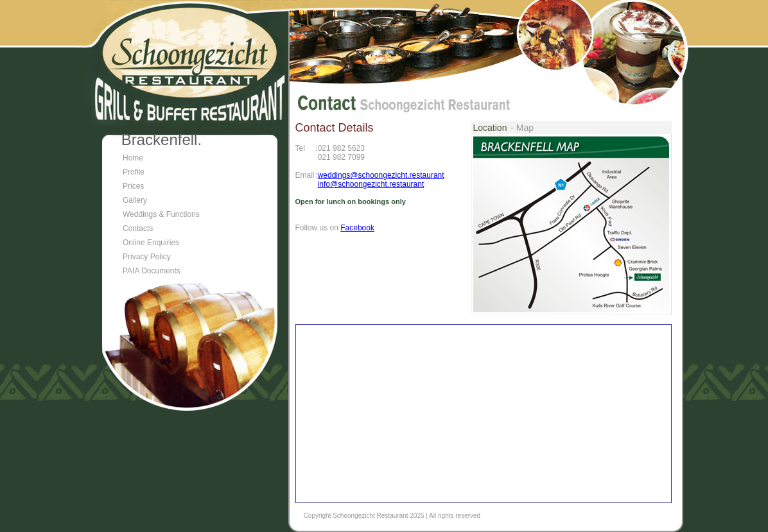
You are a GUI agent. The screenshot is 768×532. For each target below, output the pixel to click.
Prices (133, 186)
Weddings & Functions (161, 214)
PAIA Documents (152, 271)
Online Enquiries (151, 243)
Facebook (357, 228)
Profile (134, 172)
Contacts (138, 228)
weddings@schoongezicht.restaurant (381, 175)
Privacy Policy (147, 257)
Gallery (135, 200)
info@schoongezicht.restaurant (371, 184)
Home (133, 158)
